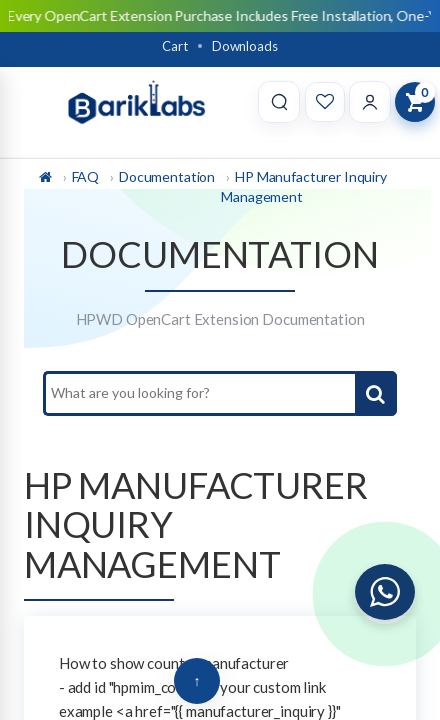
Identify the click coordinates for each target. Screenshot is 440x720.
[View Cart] (415, 102)
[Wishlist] (325, 102)
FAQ (86, 176)
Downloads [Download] (245, 46)
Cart (174, 46)
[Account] (370, 102)
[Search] (279, 102)
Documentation (167, 176)
